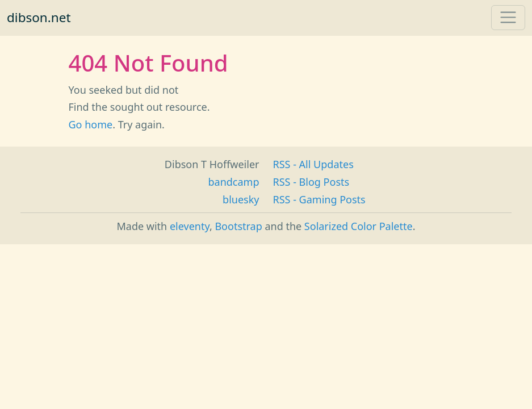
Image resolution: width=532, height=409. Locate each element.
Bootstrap (238, 226)
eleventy (190, 226)
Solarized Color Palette (359, 226)
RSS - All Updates (313, 164)
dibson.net (39, 17)
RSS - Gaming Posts (319, 199)
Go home (91, 124)
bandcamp (234, 182)
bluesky (241, 199)
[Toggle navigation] (508, 18)
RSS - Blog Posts (311, 182)
